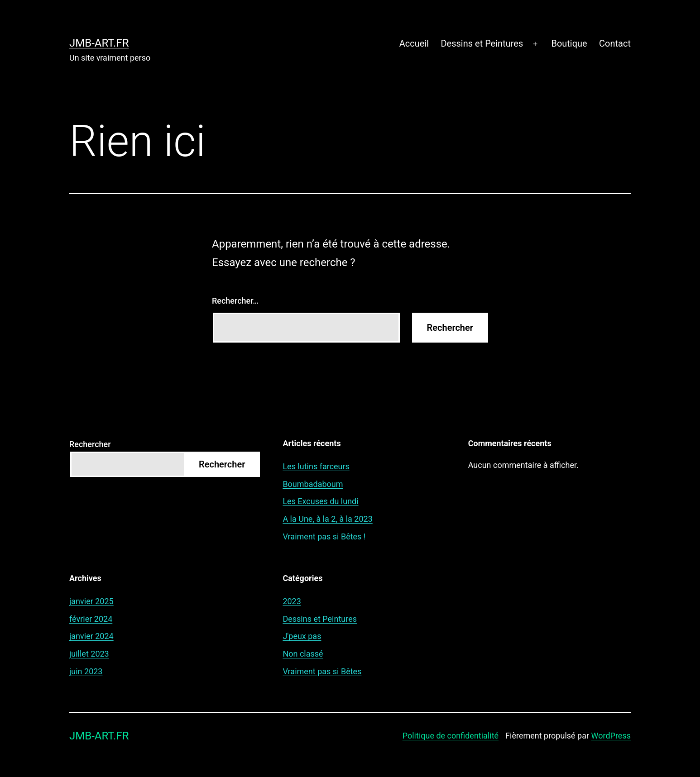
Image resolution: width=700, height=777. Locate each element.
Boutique (569, 43)
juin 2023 (86, 671)
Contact (615, 43)
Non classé (303, 654)
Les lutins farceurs (316, 466)
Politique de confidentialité (451, 736)
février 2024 (91, 619)
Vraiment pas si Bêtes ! (324, 536)
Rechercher (90, 444)
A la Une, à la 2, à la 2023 (327, 519)
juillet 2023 (89, 654)
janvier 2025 (91, 601)
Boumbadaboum (313, 484)
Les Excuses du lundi (320, 501)
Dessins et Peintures (482, 43)
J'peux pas (302, 636)
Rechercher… (235, 301)
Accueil (414, 43)
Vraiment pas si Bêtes (322, 671)
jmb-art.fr (99, 43)
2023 (292, 601)
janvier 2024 (91, 636)
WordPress (611, 736)
